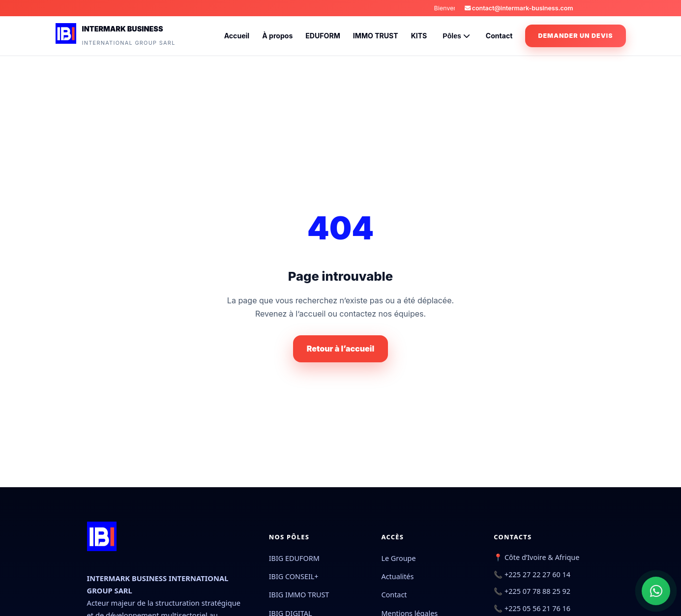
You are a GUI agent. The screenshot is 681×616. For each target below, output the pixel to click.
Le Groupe (398, 558)
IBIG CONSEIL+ (294, 576)
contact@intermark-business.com (519, 8)
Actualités (397, 576)
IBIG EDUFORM (294, 558)
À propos (277, 36)
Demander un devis (575, 36)
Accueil (237, 36)
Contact (499, 36)
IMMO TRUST (376, 36)
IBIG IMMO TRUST (299, 595)
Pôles (456, 36)
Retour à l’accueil (341, 349)
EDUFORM (323, 36)
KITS (419, 36)
